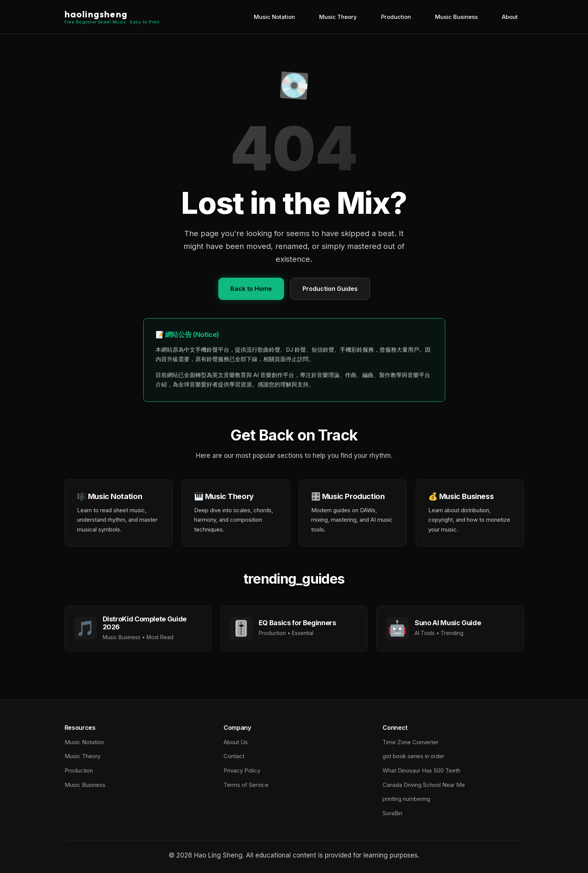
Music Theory (338, 17)
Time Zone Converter (411, 742)
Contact (234, 756)
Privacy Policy (242, 770)
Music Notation (274, 17)
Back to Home (251, 289)
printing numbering (406, 799)
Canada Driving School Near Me (424, 785)
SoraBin (392, 813)
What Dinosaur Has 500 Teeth (421, 770)
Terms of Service (246, 785)
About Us (236, 742)
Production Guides (330, 289)
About (510, 17)
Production (396, 17)
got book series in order (414, 756)
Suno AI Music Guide (448, 623)
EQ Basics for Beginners (297, 623)
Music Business (456, 17)
